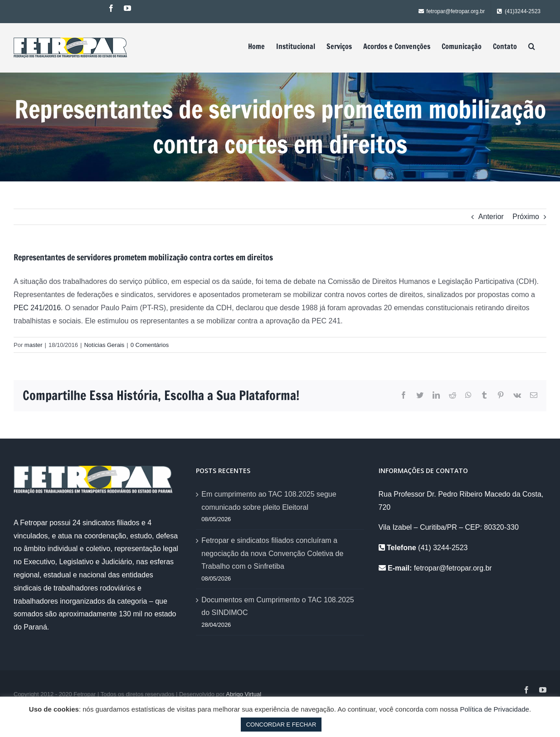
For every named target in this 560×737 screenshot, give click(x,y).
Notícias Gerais (104, 345)
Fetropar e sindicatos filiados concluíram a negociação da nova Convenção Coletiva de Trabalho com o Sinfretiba (272, 554)
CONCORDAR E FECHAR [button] (281, 725)
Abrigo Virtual (243, 694)
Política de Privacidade (494, 709)
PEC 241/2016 (37, 308)
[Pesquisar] (532, 46)
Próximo (526, 217)
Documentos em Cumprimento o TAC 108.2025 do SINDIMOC (278, 606)
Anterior (491, 217)
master (34, 345)
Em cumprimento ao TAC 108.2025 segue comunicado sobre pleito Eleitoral (269, 501)
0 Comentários (150, 345)
